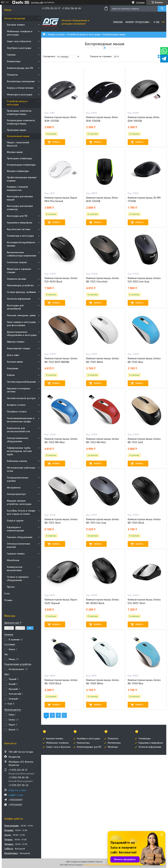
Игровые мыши (15, 152)
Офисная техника (16, 342)
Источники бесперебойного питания (21, 244)
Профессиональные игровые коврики (22, 179)
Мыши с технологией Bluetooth (18, 144)
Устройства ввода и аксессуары (17, 103)
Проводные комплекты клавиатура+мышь (19, 112)
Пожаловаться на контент (96, 865)
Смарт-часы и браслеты (58, 747)
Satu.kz (99, 862)
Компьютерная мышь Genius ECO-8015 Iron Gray (144, 280)
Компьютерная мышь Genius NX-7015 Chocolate (103, 280)
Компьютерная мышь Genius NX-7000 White (103, 682)
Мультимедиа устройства (20, 285)
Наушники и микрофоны (20, 223)
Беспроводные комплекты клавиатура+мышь (21, 122)
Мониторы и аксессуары (20, 95)
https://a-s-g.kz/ (18, 790)
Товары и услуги (56, 34)
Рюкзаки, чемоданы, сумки (21, 315)
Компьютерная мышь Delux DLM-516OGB (102, 119)
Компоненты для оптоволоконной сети (18, 430)
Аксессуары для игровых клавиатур (20, 208)
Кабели (11, 375)
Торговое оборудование (20, 537)
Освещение (13, 368)
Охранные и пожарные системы (19, 390)
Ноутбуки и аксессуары (19, 48)
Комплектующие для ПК (20, 68)
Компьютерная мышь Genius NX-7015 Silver (61, 521)
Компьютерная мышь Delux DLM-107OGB (60, 119)
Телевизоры (145, 739)
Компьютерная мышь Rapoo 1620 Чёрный (61, 601)
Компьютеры (14, 61)
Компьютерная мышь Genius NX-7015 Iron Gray (103, 521)
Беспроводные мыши (18, 136)
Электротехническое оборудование (18, 440)
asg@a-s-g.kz (16, 795)
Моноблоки (13, 560)
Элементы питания (16, 279)
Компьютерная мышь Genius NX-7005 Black (144, 521)
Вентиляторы (114, 743)
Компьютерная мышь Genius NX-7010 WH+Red (103, 441)
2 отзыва (140, 2)
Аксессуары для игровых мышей (20, 198)
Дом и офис (13, 355)
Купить (56, 142)
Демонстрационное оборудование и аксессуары (22, 334)
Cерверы (11, 55)
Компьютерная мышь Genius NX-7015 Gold (144, 441)
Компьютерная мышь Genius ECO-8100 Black (61, 280)
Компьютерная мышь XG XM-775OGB (145, 199)
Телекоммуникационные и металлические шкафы (21, 420)
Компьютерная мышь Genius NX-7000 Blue (144, 682)
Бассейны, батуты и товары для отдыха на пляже (21, 512)
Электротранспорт (16, 494)
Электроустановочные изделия (19, 545)
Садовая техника (16, 554)
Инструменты (14, 488)
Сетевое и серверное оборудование (18, 579)
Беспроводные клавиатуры (21, 165)
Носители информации (19, 299)
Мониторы (113, 747)
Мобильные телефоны (57, 743)
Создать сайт (37, 2)
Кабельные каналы (17, 461)
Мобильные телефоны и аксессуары (20, 33)
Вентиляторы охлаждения (21, 81)
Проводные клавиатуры (19, 158)
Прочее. (11, 587)
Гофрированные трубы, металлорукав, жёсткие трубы (19, 451)
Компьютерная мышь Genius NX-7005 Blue (144, 360)
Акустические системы (19, 229)
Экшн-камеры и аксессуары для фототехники (21, 324)
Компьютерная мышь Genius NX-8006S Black (103, 601)
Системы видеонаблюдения (21, 382)
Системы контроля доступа (21, 398)
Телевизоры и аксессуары (20, 236)
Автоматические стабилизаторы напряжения (21, 254)
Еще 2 (11, 704)
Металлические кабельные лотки (21, 469)
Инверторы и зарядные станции (19, 271)
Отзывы (8, 600)
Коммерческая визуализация (15, 569)
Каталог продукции (15, 18)
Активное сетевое (16, 405)
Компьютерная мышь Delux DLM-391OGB (144, 119)
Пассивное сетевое (17, 412)
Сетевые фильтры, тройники (21, 292)
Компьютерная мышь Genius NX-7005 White (103, 360)
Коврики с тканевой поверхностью (17, 188)
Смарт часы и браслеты (19, 41)
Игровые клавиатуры (18, 171)
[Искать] (162, 9)
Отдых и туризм (15, 521)
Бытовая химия (15, 362)
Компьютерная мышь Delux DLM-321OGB (102, 199)
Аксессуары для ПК (17, 216)
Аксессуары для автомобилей (15, 307)
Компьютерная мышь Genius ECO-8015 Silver (144, 601)
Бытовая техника (16, 25)
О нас (7, 594)
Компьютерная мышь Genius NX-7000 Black (61, 682)
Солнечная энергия (17, 262)
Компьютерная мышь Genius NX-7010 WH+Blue (61, 441)
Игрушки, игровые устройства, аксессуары (19, 502)
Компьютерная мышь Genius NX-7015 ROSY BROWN (61, 360)
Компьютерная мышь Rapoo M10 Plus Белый (61, 199)
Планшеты (12, 75)
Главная (118, 22)
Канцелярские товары (18, 348)
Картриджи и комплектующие (16, 529)
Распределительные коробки (18, 479)
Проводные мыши (16, 130)
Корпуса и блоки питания (20, 88)
